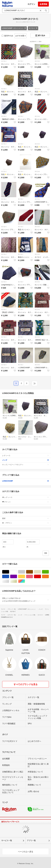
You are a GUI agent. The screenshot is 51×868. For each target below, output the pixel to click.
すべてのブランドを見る (26, 684)
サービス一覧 (7, 840)
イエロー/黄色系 (25, 577)
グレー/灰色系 (25, 572)
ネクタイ (33, 28)
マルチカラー (25, 581)
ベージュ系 (41, 572)
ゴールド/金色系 (17, 581)
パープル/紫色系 (17, 577)
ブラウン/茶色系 (33, 572)
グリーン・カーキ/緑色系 (49, 572)
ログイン (31, 4)
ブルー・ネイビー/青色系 (9, 577)
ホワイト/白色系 (17, 572)
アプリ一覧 (31, 840)
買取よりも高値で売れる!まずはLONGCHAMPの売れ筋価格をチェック (26, 600)
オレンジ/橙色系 (49, 577)
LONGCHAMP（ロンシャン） (14, 28)
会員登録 (43, 4)
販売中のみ (7, 36)
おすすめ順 (21, 36)
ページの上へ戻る (26, 852)
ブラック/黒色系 (9, 572)
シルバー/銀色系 (9, 581)
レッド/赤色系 (41, 577)
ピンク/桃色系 (33, 577)
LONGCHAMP (26, 481)
